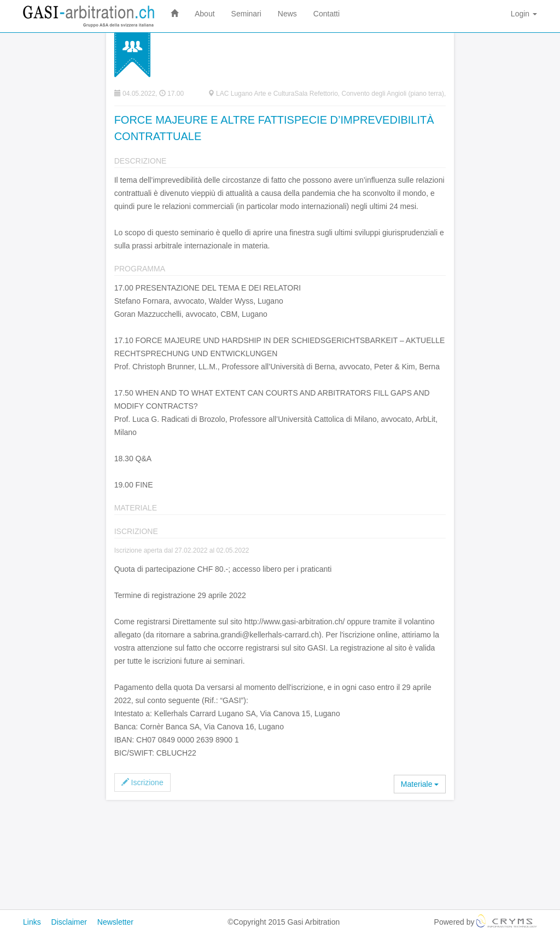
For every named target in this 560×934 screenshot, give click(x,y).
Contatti (326, 14)
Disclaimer (69, 922)
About (205, 14)
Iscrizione (142, 782)
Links (32, 922)
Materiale (420, 784)
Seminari (246, 14)
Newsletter (115, 922)
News (287, 14)
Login (524, 14)
